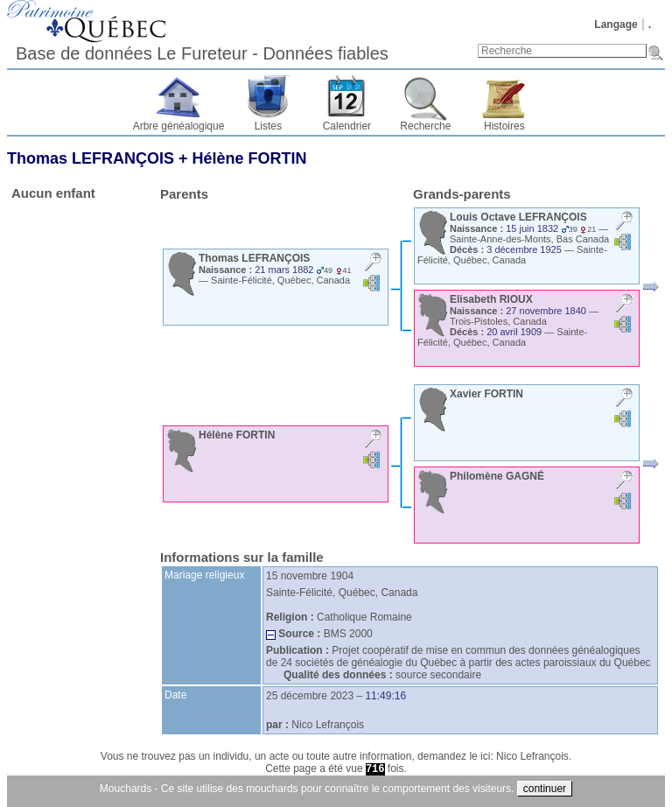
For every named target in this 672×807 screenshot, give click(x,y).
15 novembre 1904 (310, 576)
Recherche (425, 126)
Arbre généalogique (179, 126)
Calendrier (347, 126)
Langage (616, 25)
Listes (268, 126)
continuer (545, 789)
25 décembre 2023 (310, 696)
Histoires (504, 126)
